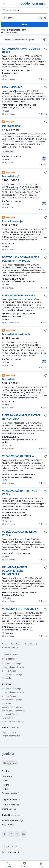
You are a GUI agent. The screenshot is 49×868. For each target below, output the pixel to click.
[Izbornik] (4, 4)
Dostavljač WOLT (12, 126)
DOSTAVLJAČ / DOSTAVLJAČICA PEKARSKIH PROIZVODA (21, 259)
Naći (24, 25)
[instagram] (11, 834)
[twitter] (17, 834)
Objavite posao (9, 809)
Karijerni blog (8, 825)
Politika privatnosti (10, 852)
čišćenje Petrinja (9, 671)
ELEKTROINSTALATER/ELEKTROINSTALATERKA (21, 417)
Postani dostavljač (13, 221)
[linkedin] (24, 834)
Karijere (5, 785)
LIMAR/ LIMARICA (12, 87)
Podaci (5, 781)
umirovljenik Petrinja (10, 714)
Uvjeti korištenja (9, 847)
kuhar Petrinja (8, 718)
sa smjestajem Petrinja (11, 663)
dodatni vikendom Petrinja (13, 667)
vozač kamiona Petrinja (12, 707)
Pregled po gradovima (11, 736)
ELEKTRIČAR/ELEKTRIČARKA (19, 296)
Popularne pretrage (12, 654)
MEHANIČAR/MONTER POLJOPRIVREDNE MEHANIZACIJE (15, 571)
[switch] (45, 40)
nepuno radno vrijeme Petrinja (14, 711)
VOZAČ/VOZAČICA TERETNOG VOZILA (20, 493)
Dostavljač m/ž (11, 176)
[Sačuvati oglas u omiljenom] (46, 49)
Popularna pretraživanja (13, 820)
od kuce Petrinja (9, 678)
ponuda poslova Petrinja (12, 674)
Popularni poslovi (9, 732)
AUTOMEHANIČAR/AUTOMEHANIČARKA (21, 50)
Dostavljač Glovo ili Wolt (16, 334)
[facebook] (5, 834)
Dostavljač (8, 379)
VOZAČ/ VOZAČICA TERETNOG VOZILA (20, 533)
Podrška (6, 789)
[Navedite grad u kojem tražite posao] (24, 18)
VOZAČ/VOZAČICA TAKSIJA (18, 456)
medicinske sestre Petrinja (13, 722)
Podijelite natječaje (11, 805)
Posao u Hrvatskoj (10, 793)
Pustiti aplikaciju (40, 4)
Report (43, 79)
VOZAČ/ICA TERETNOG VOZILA (20, 609)
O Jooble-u (7, 776)
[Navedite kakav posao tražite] (24, 10)
